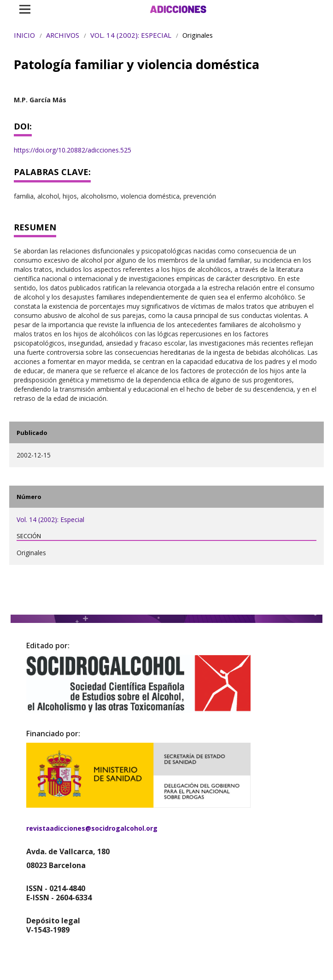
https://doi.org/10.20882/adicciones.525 (73, 150)
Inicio (24, 35)
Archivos (63, 35)
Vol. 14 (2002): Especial (131, 35)
